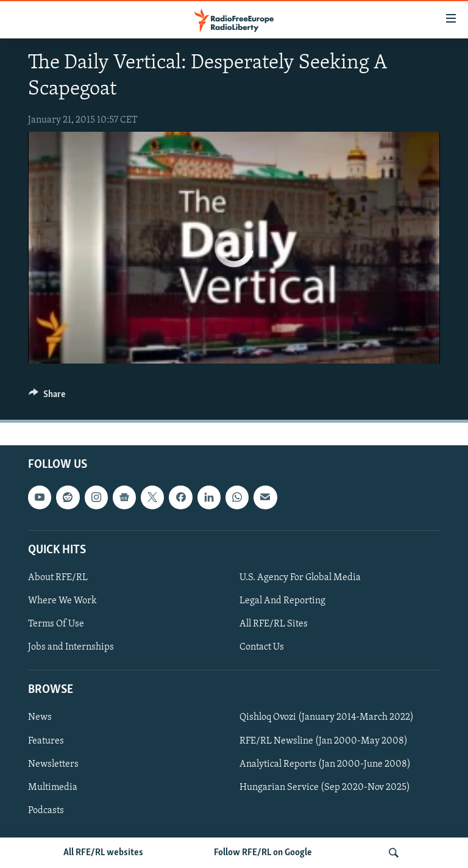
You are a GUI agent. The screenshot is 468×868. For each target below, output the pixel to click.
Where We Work (62, 601)
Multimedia (53, 787)
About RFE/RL (58, 578)
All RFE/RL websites (103, 853)
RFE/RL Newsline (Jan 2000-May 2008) (324, 741)
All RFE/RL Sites (274, 624)
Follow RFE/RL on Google (263, 853)
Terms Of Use (56, 624)
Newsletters (53, 764)
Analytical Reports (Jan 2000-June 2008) (325, 764)
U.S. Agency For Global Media (300, 578)
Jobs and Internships (71, 648)
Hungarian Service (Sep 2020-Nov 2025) (325, 787)
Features (46, 741)
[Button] (47, 397)
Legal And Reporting (282, 601)
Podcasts (46, 811)
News (40, 718)
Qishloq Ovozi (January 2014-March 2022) (327, 718)
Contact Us (262, 648)
